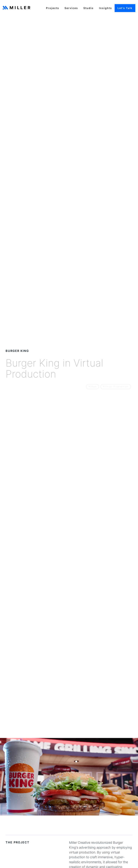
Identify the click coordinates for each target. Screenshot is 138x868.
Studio (88, 8)
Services (71, 8)
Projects (53, 8)
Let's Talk (125, 8)
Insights (105, 8)
